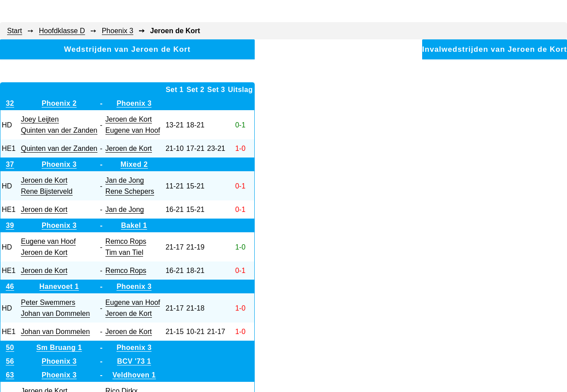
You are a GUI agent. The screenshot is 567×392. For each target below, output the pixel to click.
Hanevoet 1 (59, 286)
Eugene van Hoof (133, 130)
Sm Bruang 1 (59, 348)
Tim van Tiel (124, 252)
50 (10, 348)
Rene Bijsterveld (47, 191)
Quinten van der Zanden (59, 130)
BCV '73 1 (134, 361)
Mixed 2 (134, 164)
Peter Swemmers (48, 302)
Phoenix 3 (118, 31)
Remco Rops (126, 241)
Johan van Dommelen (55, 313)
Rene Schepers (130, 191)
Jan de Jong (125, 180)
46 (10, 286)
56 (10, 361)
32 (10, 103)
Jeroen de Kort (129, 119)
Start (15, 31)
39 (10, 225)
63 (10, 375)
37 (10, 164)
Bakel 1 (134, 225)
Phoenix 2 (59, 103)
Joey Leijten (40, 119)
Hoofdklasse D (62, 31)
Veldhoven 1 (134, 375)
